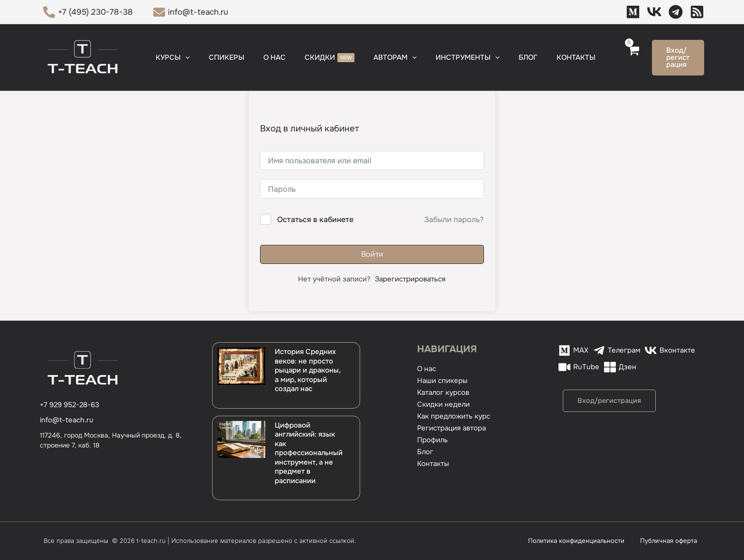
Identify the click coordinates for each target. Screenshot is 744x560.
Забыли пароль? (454, 219)
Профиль (432, 440)
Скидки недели (443, 404)
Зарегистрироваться (410, 279)
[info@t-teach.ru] (191, 12)
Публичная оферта (676, 541)
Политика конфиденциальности (593, 541)
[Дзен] (697, 12)
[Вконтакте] (670, 350)
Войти (372, 254)
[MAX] (633, 12)
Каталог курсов (443, 392)
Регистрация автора (451, 428)
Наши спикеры (442, 381)
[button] (199, 57)
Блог (425, 452)
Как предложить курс (454, 416)
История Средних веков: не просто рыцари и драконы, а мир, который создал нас (307, 370)
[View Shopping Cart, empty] (611, 58)
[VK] (654, 12)
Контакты (433, 464)
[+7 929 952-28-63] (70, 405)
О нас (427, 369)
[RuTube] (579, 367)
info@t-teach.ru (67, 420)
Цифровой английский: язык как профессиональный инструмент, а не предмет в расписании (309, 453)
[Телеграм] (676, 12)
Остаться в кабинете (315, 219)
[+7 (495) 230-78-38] (88, 12)
